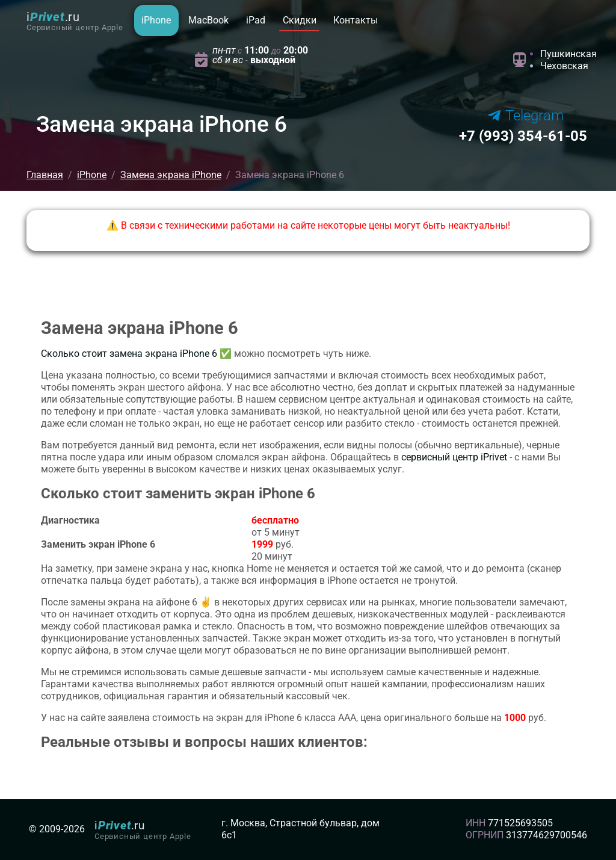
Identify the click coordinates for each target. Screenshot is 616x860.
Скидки (300, 20)
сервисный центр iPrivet (454, 457)
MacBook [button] (208, 20)
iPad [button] (256, 20)
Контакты (356, 20)
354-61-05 (523, 136)
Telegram (526, 116)
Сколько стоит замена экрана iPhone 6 (129, 354)
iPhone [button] (156, 20)
